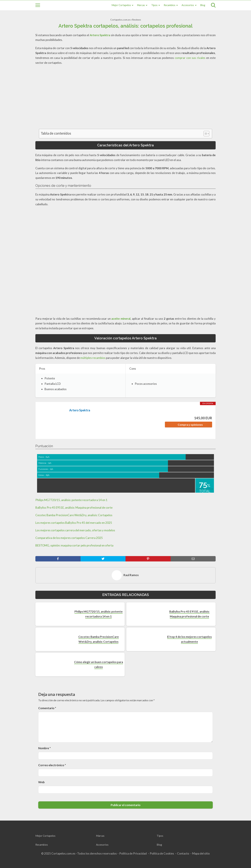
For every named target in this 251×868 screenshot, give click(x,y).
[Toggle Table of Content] (205, 134)
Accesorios (188, 5)
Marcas (141, 5)
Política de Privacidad (133, 853)
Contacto (183, 853)
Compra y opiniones (190, 425)
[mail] (193, 559)
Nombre (44, 748)
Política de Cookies (162, 853)
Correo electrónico (52, 765)
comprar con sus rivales (190, 58)
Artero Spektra (80, 410)
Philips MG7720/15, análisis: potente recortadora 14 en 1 (71, 500)
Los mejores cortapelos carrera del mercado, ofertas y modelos (75, 530)
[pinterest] (148, 559)
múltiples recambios (93, 358)
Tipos (154, 5)
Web (41, 782)
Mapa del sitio (201, 853)
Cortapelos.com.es (120, 20)
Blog (203, 5)
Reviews (137, 20)
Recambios (170, 5)
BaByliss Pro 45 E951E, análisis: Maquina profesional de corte (74, 508)
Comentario (47, 708)
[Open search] (213, 5)
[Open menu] (38, 5)
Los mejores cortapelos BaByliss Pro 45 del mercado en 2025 (74, 523)
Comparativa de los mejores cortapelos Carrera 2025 (69, 538)
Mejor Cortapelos (121, 5)
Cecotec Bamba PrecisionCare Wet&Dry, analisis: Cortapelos (74, 515)
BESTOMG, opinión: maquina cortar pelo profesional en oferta (74, 545)
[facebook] (58, 559)
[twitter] (103, 559)
